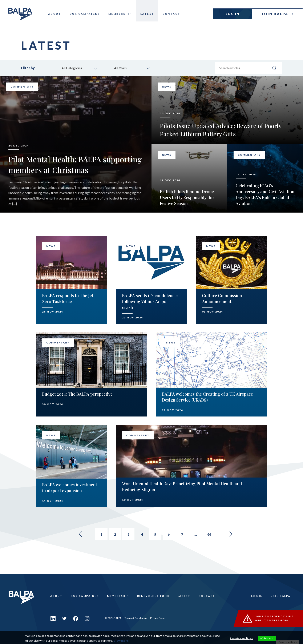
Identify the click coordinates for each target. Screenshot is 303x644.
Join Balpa (276, 14)
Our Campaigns (87, 14)
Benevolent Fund (154, 597)
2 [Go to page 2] (114, 535)
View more (121, 641)
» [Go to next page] (234, 535)
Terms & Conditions (136, 618)
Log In (233, 14)
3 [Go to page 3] (128, 535)
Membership (122, 14)
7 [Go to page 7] (184, 535)
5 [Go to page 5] (156, 535)
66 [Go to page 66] (211, 535)
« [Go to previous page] (78, 535)
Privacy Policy (158, 618)
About (57, 14)
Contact (174, 14)
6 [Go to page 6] (170, 535)
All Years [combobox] (121, 68)
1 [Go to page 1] (100, 535)
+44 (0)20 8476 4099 (272, 621)
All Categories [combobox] (72, 68)
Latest (150, 14)
